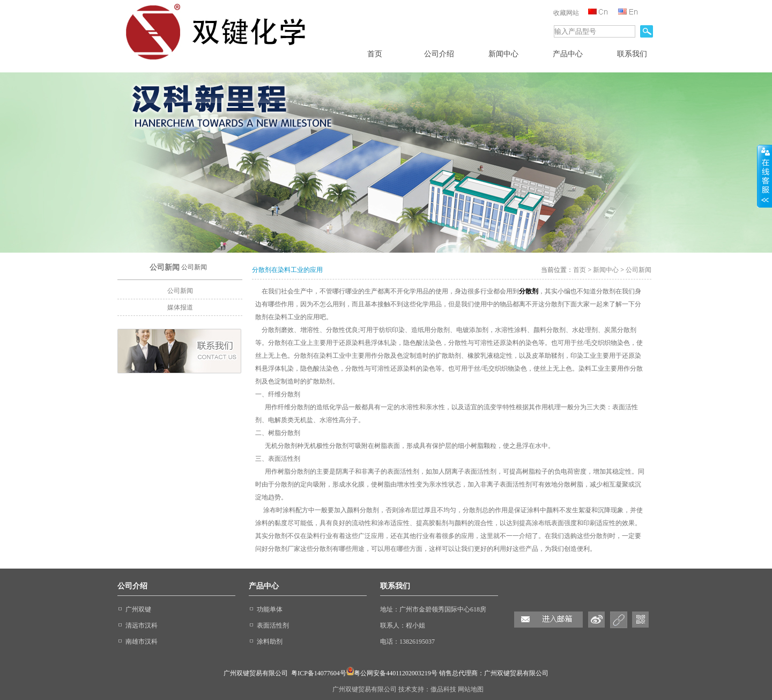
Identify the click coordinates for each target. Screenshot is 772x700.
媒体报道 (180, 307)
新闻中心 (606, 270)
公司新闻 (180, 291)
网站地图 (471, 689)
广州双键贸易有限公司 (365, 689)
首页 (580, 270)
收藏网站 (566, 13)
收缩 (764, 176)
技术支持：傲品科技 (428, 689)
